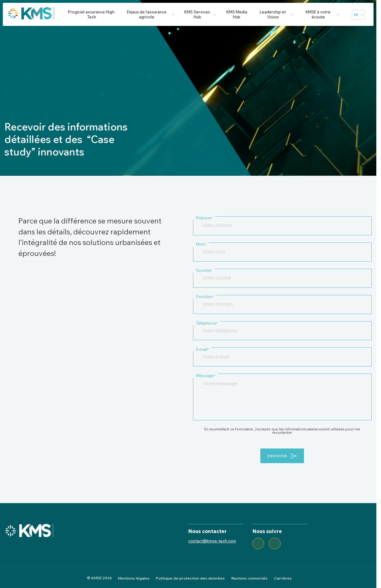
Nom (201, 244)
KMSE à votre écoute (318, 14)
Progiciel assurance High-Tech (92, 14)
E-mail (202, 349)
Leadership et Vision (273, 14)
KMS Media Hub (237, 14)
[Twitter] (275, 544)
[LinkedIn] (258, 544)
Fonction (204, 296)
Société (204, 270)
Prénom (204, 218)
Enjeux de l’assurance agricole (147, 14)
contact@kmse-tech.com (212, 541)
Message (205, 375)
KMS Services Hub (197, 14)
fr (356, 15)
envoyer (277, 456)
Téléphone (207, 323)
